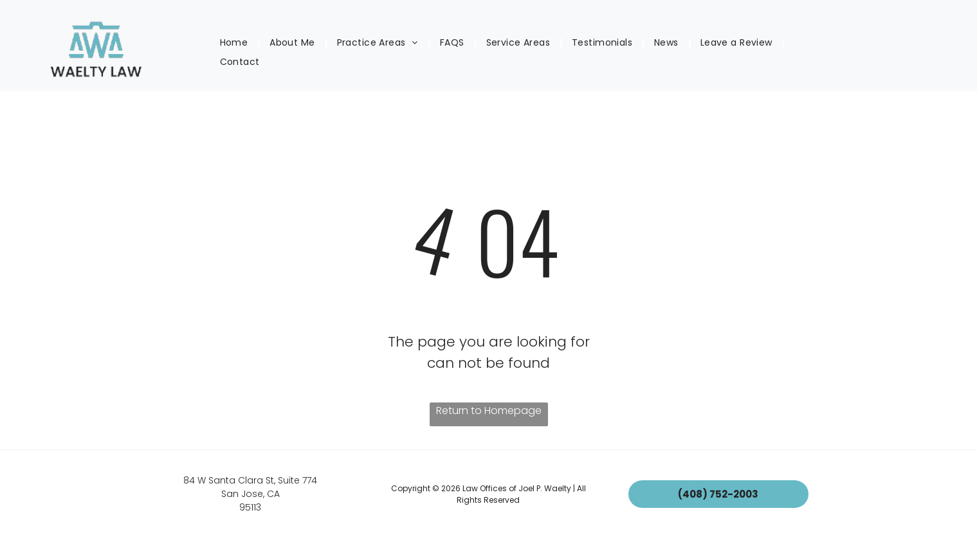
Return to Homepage (489, 411)
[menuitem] (235, 43)
